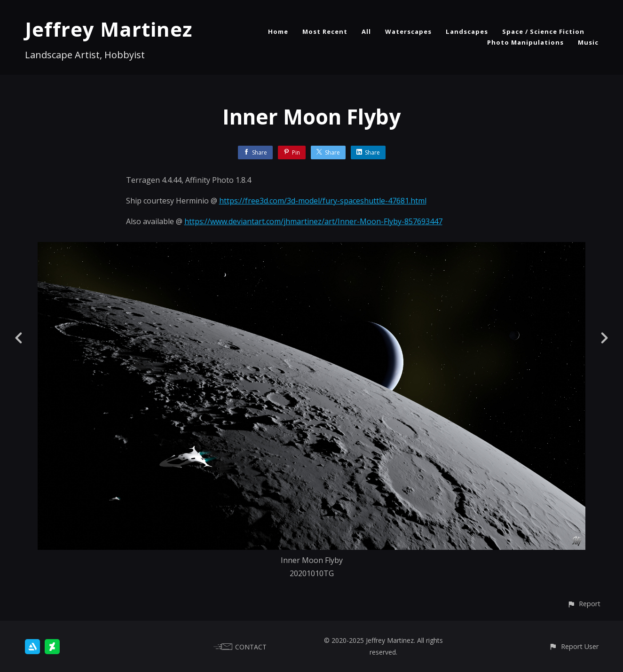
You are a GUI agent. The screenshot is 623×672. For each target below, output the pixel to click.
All (366, 31)
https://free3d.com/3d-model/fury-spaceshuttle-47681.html (323, 201)
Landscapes (467, 31)
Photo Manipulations (525, 42)
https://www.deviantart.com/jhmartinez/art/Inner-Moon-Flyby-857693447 (313, 221)
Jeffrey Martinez (109, 29)
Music (588, 42)
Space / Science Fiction (543, 31)
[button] (584, 604)
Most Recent (325, 31)
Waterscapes (408, 31)
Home (278, 31)
